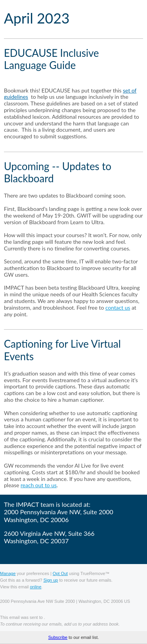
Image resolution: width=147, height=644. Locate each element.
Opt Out (60, 573)
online (35, 587)
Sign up (51, 580)
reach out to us (39, 485)
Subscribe (58, 637)
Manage (8, 573)
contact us (118, 307)
